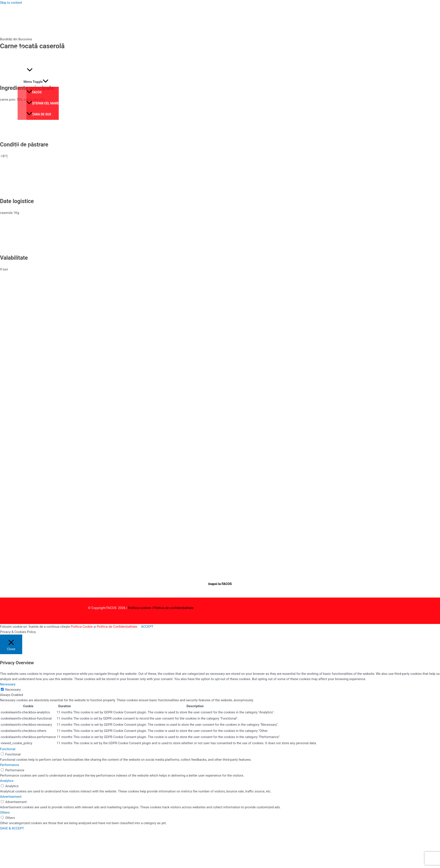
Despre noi (22, 59)
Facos (34, 92)
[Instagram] (9, 182)
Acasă (18, 48)
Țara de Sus (39, 114)
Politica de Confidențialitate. (117, 627)
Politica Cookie (82, 627)
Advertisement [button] (11, 797)
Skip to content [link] (11, 3)
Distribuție (22, 147)
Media (18, 136)
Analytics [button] (7, 781)
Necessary (13, 690)
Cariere (19, 158)
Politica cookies (139, 608)
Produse (23, 70)
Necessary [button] (8, 684)
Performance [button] (10, 765)
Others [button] (5, 812)
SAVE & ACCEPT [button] (12, 828)
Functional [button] (8, 749)
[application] (30, 70)
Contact (20, 169)
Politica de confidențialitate (173, 608)
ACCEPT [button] (147, 627)
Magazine (21, 125)
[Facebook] (2, 182)
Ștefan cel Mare (43, 103)
